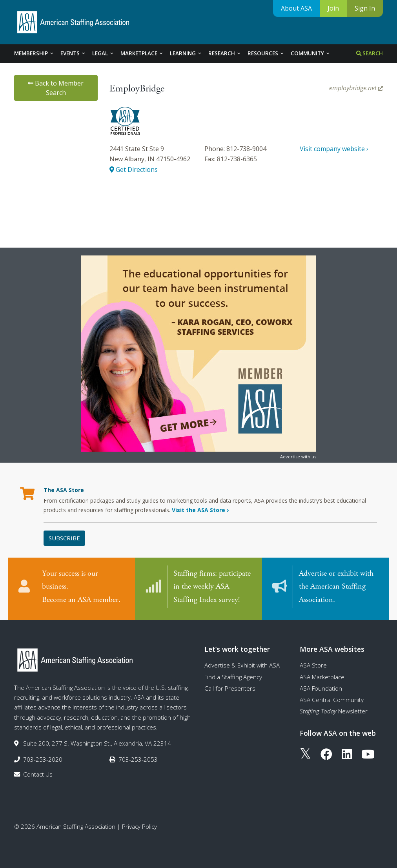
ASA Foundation (321, 687)
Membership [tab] (34, 53)
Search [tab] (370, 53)
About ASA (296, 8)
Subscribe (64, 538)
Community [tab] (310, 53)
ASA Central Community (332, 698)
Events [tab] (73, 53)
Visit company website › (334, 149)
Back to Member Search (56, 88)
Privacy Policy (139, 825)
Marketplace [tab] (142, 53)
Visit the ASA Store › (200, 510)
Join (333, 8)
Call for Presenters (230, 687)
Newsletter (334, 710)
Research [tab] (225, 53)
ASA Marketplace (322, 675)
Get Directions (134, 170)
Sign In (365, 8)
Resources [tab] (266, 53)
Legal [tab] (103, 53)
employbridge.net (356, 88)
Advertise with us (298, 457)
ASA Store (313, 664)
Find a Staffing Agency (233, 675)
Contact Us (38, 773)
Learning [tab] (186, 53)
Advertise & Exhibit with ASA (242, 664)
